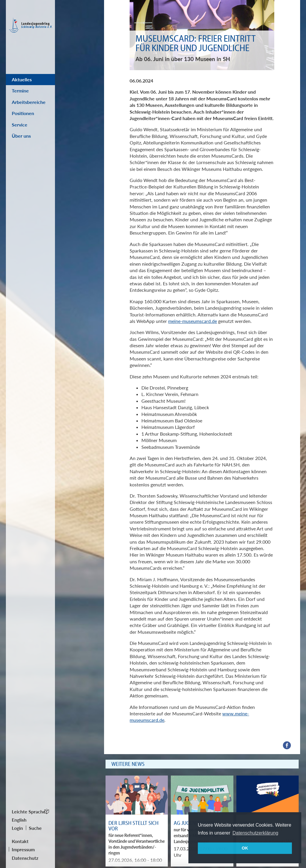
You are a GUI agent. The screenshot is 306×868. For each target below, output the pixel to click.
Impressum (23, 849)
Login (17, 828)
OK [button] (245, 848)
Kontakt (20, 841)
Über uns (21, 136)
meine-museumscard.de (193, 321)
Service (20, 125)
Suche (35, 828)
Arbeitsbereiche (29, 102)
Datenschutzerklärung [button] (255, 833)
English (19, 820)
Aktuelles (22, 79)
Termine (20, 91)
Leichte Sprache (29, 811)
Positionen (23, 113)
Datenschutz (25, 858)
